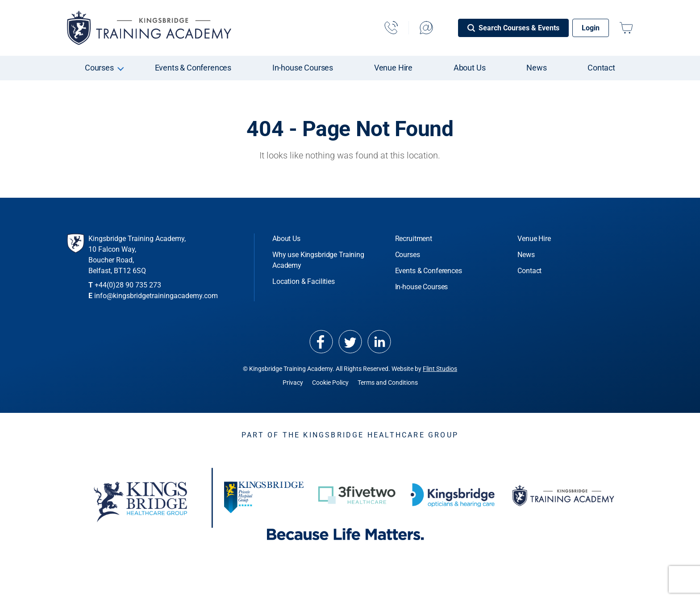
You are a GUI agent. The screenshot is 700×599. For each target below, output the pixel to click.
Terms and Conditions (388, 383)
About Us (470, 68)
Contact (601, 68)
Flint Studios (440, 369)
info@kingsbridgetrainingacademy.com (156, 296)
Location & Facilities (304, 281)
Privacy (293, 383)
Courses (99, 68)
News (536, 68)
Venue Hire (393, 68)
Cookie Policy (330, 383)
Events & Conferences (193, 68)
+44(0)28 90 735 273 (128, 285)
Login (591, 28)
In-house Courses (303, 68)
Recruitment (414, 239)
